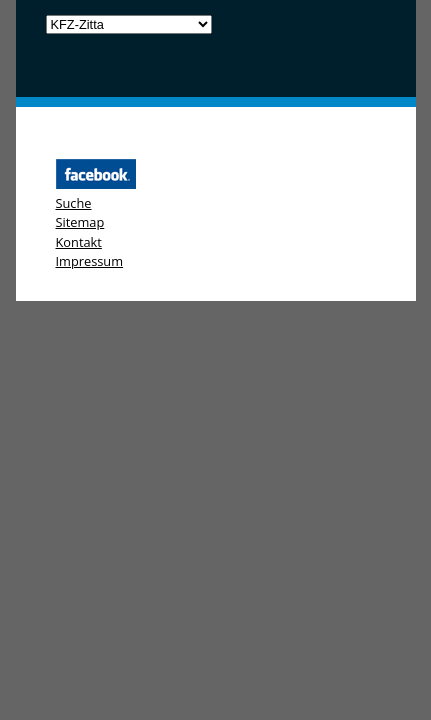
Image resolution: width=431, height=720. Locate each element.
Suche (74, 203)
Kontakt (79, 242)
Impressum (90, 261)
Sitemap (80, 222)
